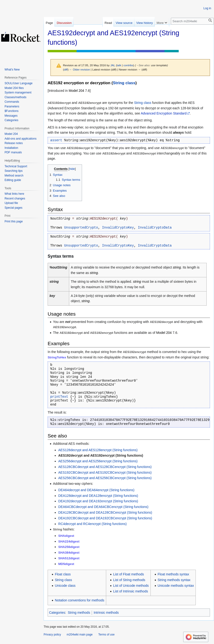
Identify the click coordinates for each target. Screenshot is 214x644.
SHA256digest (69, 547)
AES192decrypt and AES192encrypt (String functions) (101, 455)
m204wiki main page (80, 635)
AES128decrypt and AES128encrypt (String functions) (98, 450)
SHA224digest (69, 541)
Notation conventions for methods (80, 600)
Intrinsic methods (106, 613)
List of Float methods (128, 574)
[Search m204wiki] (192, 21)
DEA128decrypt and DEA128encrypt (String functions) (98, 496)
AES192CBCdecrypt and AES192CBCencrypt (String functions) (105, 472)
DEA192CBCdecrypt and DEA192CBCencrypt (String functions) (105, 518)
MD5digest (66, 564)
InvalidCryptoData (155, 228)
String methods (79, 613)
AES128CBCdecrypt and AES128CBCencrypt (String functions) (105, 467)
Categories (57, 613)
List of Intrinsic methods (130, 591)
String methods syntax (174, 580)
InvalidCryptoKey (118, 228)
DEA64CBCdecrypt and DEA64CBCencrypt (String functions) (103, 507)
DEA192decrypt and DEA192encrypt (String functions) (98, 501)
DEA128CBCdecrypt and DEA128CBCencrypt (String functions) (105, 512)
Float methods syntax (173, 574)
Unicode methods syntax (176, 586)
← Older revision (80, 69)
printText (59, 397)
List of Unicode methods (131, 586)
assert (56, 140)
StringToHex (57, 357)
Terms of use (107, 635)
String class (124, 83)
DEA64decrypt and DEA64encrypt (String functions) (96, 490)
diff (66, 69)
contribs (128, 65)
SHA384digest (69, 553)
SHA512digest (69, 558)
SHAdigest (66, 536)
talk (119, 65)
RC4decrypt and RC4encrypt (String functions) (93, 524)
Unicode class (65, 586)
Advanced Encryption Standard (164, 113)
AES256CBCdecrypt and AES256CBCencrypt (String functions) (105, 478)
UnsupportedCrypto (81, 228)
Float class (63, 574)
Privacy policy (52, 635)
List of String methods (129, 580)
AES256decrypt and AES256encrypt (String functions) (98, 461)
